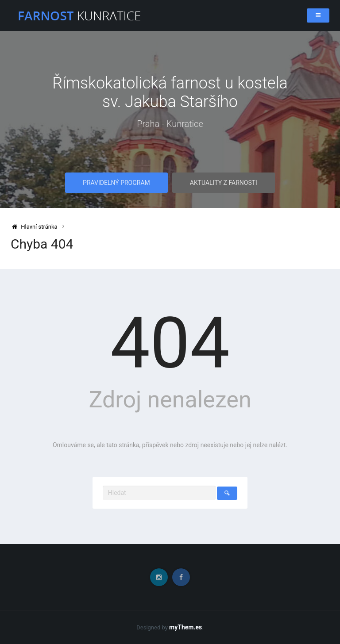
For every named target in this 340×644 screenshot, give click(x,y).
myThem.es (185, 627)
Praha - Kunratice (170, 124)
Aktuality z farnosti (224, 183)
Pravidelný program (116, 183)
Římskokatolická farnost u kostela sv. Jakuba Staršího (170, 92)
